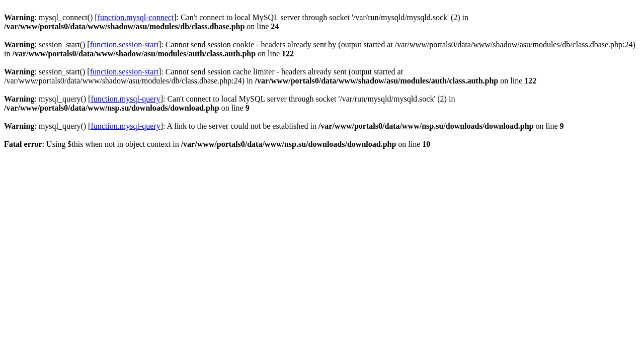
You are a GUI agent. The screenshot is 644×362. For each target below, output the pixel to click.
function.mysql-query (125, 99)
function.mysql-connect (136, 17)
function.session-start (124, 44)
